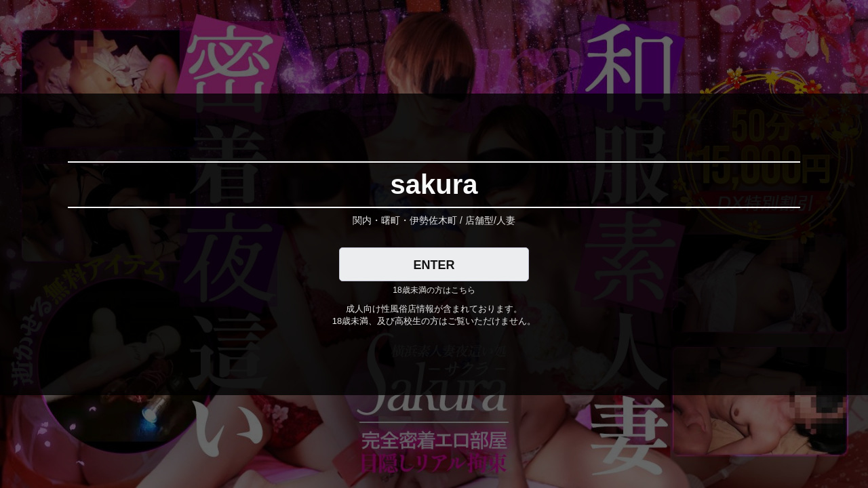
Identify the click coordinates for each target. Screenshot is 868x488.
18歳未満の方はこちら (434, 290)
